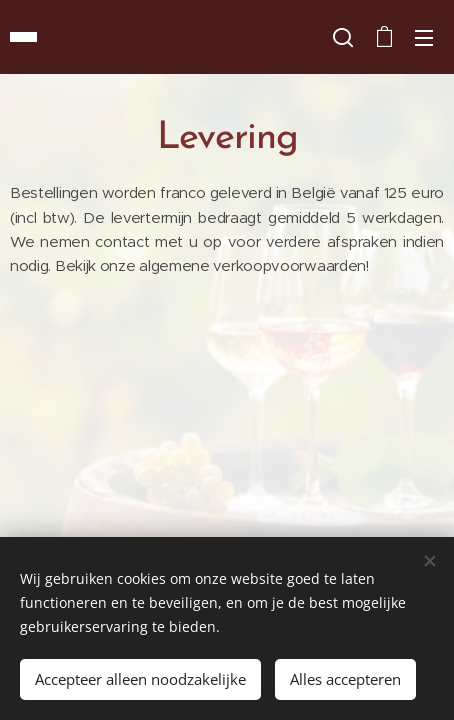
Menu (424, 38)
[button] (343, 37)
